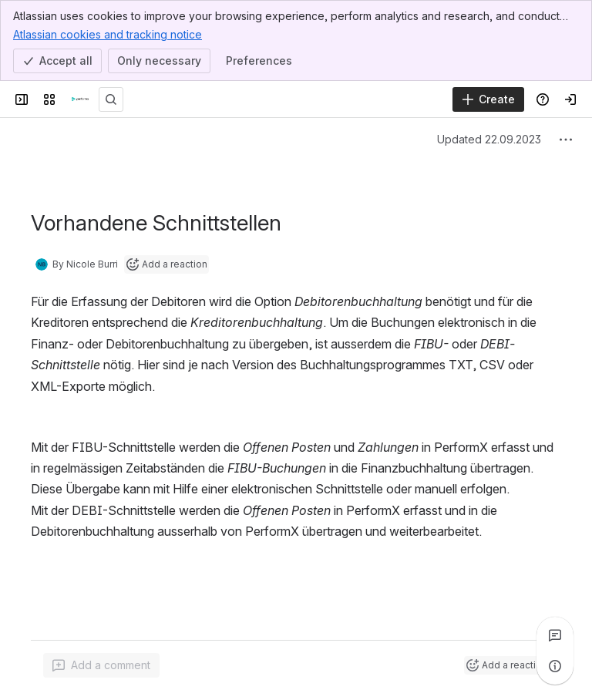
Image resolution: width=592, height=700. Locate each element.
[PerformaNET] (80, 99)
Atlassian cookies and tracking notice (108, 34)
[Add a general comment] (101, 665)
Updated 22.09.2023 (489, 139)
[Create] (488, 99)
